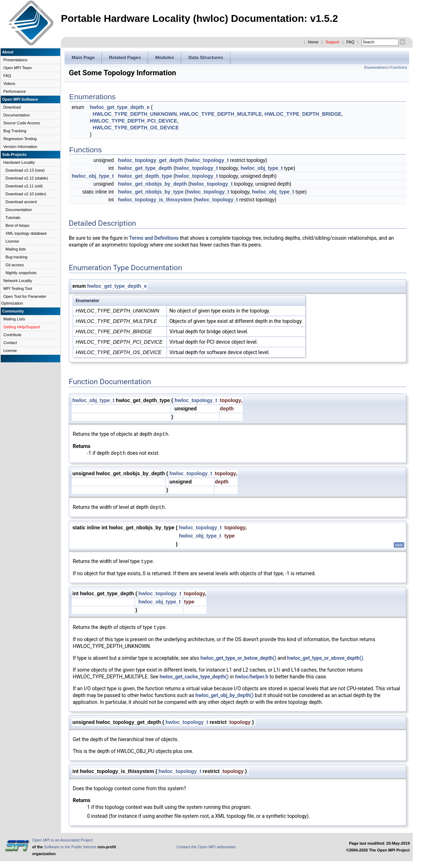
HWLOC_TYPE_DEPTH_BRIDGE (303, 114)
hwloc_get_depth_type (145, 176)
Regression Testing (20, 139)
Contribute (12, 335)
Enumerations (376, 68)
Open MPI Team (17, 68)
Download (12, 107)
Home (313, 42)
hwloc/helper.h (252, 677)
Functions (399, 68)
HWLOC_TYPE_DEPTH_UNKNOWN (135, 114)
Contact (10, 343)
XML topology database (26, 233)
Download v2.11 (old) (24, 186)
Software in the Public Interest (70, 847)
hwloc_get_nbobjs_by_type (151, 192)
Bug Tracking (15, 131)
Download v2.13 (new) (25, 170)
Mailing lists (16, 249)
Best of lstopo (17, 225)
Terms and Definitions (154, 238)
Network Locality (18, 281)
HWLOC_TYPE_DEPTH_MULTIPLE (221, 114)
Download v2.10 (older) (26, 194)
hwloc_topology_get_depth (150, 160)
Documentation (16, 115)
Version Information (20, 147)
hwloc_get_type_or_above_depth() (325, 658)
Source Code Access (21, 123)
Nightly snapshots (21, 273)
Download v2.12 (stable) (27, 178)
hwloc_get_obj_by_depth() (224, 695)
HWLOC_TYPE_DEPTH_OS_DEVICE (136, 128)
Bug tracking (16, 257)
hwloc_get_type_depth (145, 168)
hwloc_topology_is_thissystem (155, 200)
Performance (15, 91)
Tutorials (13, 218)
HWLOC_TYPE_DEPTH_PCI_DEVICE (134, 121)
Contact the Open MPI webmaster (206, 847)
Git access (15, 265)
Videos (9, 84)
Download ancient (21, 202)
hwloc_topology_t (207, 160)
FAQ (350, 42)
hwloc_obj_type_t (261, 168)
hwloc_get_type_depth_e (120, 107)
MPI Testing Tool (18, 288)
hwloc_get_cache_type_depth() (194, 677)
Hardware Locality (19, 162)
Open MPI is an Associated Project (63, 840)
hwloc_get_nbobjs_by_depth (152, 184)
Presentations (15, 60)
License (12, 241)
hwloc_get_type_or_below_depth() (238, 658)
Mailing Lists (14, 319)
